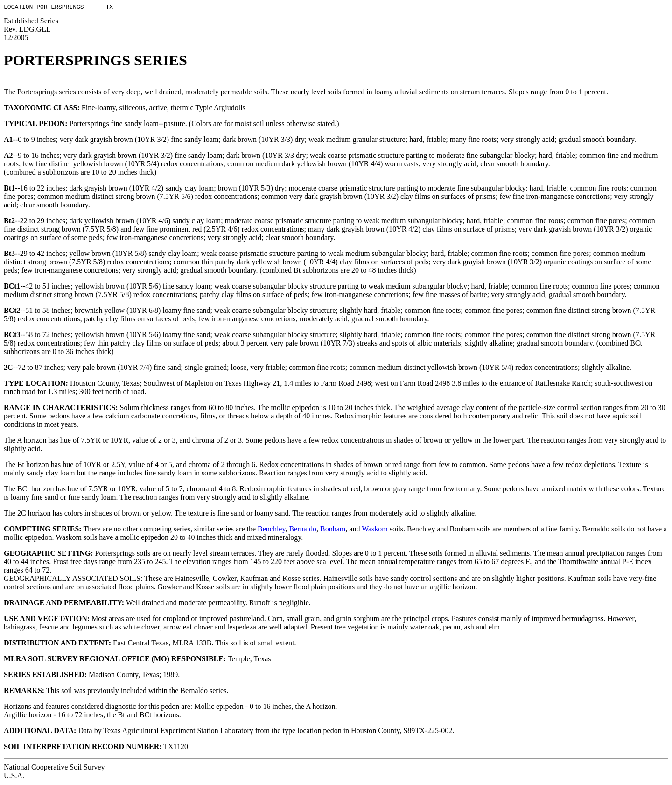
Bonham (333, 530)
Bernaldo (303, 530)
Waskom (375, 530)
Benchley (271, 530)
